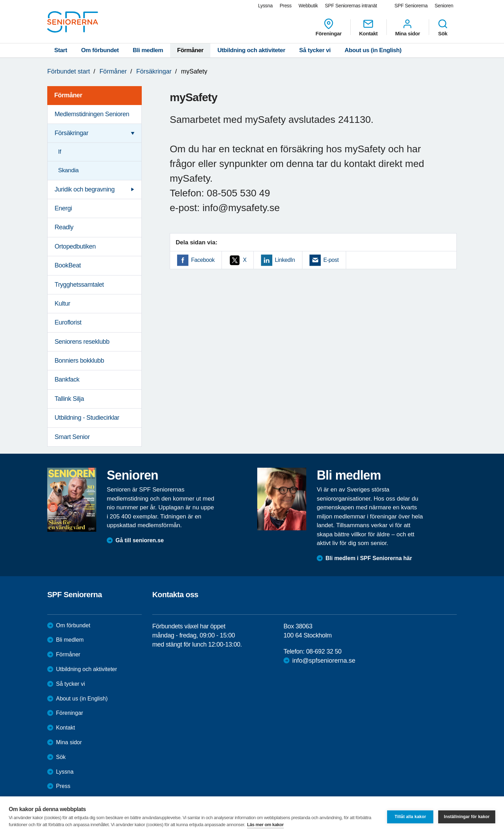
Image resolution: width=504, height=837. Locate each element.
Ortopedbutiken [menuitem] (75, 246)
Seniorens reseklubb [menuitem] (82, 342)
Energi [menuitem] (63, 208)
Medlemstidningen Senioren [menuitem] (92, 114)
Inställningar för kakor (467, 817)
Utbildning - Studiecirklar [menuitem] (87, 418)
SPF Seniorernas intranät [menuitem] (351, 6)
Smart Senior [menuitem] (72, 437)
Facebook (203, 260)
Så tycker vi (315, 50)
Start (61, 50)
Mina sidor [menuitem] (408, 27)
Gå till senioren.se (140, 540)
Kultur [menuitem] (62, 304)
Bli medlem (148, 50)
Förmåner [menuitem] (68, 95)
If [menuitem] (60, 152)
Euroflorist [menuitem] (68, 322)
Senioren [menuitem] (444, 6)
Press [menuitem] (286, 6)
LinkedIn (285, 260)
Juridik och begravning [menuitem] (85, 189)
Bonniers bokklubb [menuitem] (79, 361)
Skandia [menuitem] (68, 170)
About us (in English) (373, 50)
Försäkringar (154, 71)
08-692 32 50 (324, 651)
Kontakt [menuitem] (368, 27)
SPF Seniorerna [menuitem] (411, 6)
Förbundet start (69, 71)
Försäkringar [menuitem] (71, 133)
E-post (331, 260)
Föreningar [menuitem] (329, 27)
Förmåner (190, 50)
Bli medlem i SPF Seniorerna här (369, 558)
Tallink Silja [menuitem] (69, 399)
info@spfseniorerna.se (324, 661)
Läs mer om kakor (265, 825)
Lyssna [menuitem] (265, 6)
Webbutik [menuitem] (308, 6)
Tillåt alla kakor (410, 817)
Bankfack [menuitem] (67, 379)
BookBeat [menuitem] (68, 265)
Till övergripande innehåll (0, 0)
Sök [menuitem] (443, 27)
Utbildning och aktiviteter (251, 50)
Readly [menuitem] (64, 227)
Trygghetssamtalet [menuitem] (79, 285)
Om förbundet (100, 50)
